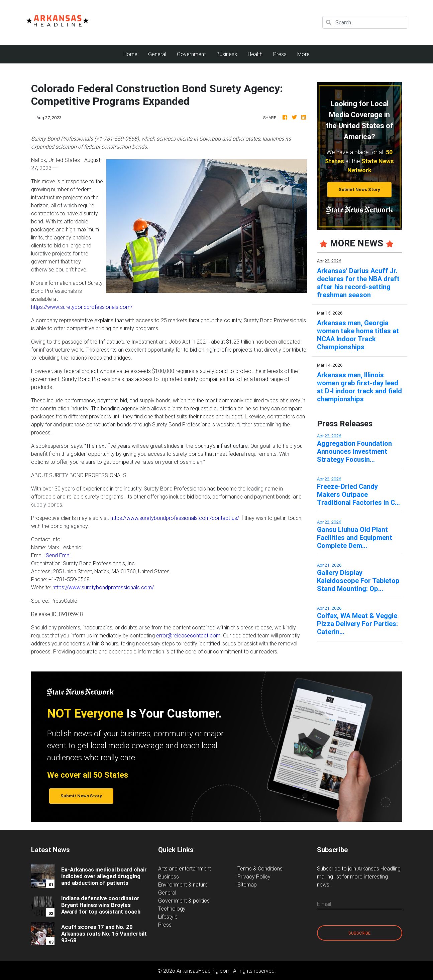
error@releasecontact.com (188, 635)
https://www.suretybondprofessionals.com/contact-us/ (175, 518)
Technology (172, 909)
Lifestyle (168, 917)
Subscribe (359, 933)
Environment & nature (183, 885)
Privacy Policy (254, 876)
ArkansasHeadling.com (203, 971)
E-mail (324, 904)
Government (191, 54)
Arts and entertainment (185, 868)
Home (133, 54)
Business (227, 54)
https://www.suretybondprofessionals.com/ (82, 307)
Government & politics (184, 901)
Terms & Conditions (260, 868)
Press (280, 54)
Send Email (59, 555)
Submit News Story (359, 189)
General (157, 54)
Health (255, 54)
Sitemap (247, 885)
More (303, 54)
